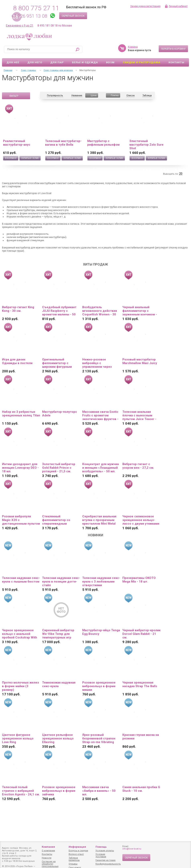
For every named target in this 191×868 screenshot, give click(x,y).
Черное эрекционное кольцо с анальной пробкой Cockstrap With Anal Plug (20, 634)
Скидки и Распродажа (142, 62)
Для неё (13, 62)
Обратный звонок (73, 16)
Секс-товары (28, 70)
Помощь (101, 847)
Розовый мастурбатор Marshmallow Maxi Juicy (140, 361)
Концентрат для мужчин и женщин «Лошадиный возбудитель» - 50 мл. (101, 468)
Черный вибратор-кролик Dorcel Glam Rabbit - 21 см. (141, 634)
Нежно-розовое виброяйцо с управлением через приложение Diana (97, 363)
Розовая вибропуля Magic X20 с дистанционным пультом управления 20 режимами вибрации (21, 520)
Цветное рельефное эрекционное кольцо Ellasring (58, 738)
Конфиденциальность (108, 864)
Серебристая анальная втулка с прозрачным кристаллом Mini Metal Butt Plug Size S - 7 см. (99, 520)
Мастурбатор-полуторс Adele (60, 414)
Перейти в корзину (173, 49)
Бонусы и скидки (78, 851)
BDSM (110, 62)
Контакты (176, 62)
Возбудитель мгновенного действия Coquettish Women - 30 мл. (100, 311)
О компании (48, 851)
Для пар (57, 62)
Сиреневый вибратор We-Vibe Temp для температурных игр (58, 634)
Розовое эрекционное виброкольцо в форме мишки (99, 686)
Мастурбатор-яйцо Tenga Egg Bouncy (101, 632)
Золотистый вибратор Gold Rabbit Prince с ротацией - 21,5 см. (59, 468)
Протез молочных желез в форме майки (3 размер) (20, 686)
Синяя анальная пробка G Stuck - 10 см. (141, 789)
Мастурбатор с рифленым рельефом (103, 143)
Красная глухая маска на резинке (141, 737)
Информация (77, 847)
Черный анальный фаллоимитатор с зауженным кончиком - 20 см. (140, 311)
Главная (8, 70)
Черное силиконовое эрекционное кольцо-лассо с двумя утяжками (141, 520)
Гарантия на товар (106, 860)
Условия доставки (101, 855)
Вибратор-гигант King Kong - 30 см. (18, 309)
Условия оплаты (105, 851)
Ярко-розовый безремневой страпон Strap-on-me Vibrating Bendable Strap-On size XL (99, 738)
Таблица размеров (74, 859)
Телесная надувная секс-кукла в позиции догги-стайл (61, 582)
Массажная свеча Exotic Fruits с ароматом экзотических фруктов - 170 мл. (100, 415)
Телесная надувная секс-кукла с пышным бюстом (21, 580)
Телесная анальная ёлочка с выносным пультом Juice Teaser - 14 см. (139, 415)
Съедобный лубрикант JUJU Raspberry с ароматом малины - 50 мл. (59, 311)
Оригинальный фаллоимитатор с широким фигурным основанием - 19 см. (57, 363)
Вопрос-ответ (76, 854)
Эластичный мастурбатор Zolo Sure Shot (146, 145)
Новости (47, 858)
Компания (48, 847)
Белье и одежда (85, 62)
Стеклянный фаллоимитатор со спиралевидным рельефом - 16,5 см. (57, 520)
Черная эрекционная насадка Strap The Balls (140, 684)
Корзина (133, 47)
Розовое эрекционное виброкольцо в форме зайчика (59, 791)
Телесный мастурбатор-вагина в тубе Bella (63, 143)
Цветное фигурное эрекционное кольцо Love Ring (18, 738)
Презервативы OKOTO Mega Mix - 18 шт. (139, 580)
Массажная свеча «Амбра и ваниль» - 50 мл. (99, 791)
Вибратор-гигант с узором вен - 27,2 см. (138, 466)
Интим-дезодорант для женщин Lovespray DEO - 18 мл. (20, 468)
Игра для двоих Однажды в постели (17, 361)
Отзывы (73, 864)
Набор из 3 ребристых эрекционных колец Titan (21, 414)
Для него (35, 62)
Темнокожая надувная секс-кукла (59, 684)
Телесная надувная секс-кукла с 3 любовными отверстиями (101, 582)
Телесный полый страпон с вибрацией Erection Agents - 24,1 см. (21, 791)
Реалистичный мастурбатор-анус (17, 143)
